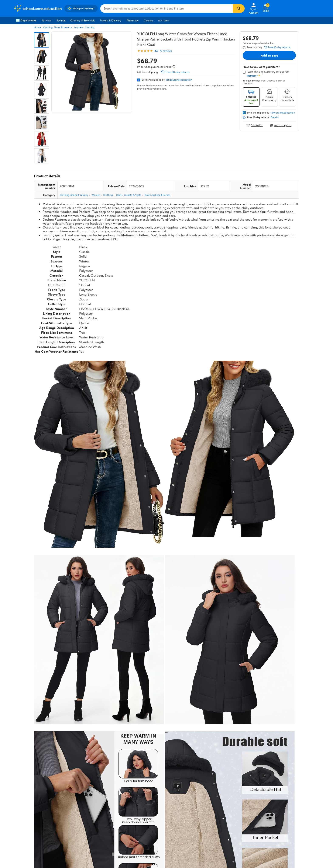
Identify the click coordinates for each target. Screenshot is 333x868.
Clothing (90, 27)
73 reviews (166, 51)
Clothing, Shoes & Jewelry (57, 27)
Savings (61, 20)
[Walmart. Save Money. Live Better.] (38, 8)
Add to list (255, 125)
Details (274, 117)
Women (78, 27)
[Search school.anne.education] (166, 8)
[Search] (239, 8)
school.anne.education (179, 80)
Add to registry (281, 125)
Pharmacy (133, 20)
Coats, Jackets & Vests (129, 195)
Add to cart (269, 55)
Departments (26, 20)
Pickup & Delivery (111, 20)
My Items (164, 20)
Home (37, 27)
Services (46, 20)
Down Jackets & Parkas (157, 195)
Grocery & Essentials (83, 20)
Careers (148, 20)
